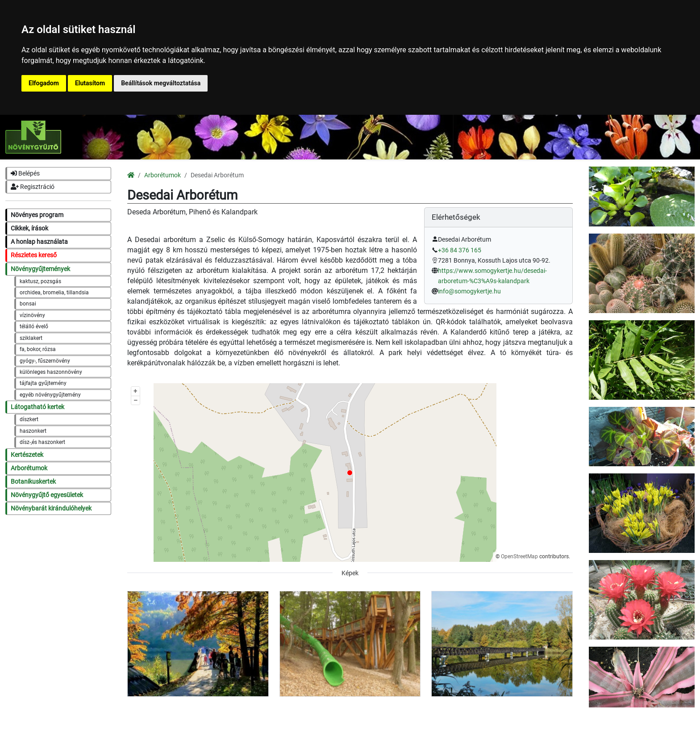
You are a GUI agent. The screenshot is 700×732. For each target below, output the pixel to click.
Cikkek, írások (29, 228)
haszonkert (33, 431)
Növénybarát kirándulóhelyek (51, 508)
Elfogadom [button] (44, 83)
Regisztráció (33, 187)
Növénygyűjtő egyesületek (47, 495)
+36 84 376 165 (460, 250)
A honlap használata (39, 242)
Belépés (25, 174)
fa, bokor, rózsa (38, 349)
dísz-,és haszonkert (42, 442)
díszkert (29, 419)
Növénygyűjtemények (40, 269)
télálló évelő (34, 326)
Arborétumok (29, 468)
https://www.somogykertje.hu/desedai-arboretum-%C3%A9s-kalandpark (492, 276)
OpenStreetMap (519, 556)
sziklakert (31, 338)
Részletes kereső (34, 255)
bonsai (28, 304)
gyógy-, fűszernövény (45, 361)
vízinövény (32, 315)
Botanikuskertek (33, 482)
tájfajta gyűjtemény (43, 383)
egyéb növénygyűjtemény (50, 395)
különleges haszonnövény (51, 372)
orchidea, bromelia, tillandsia (54, 293)
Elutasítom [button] (90, 83)
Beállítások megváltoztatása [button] (161, 83)
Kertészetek (27, 455)
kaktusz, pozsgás (40, 281)
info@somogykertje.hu (469, 291)
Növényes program (37, 215)
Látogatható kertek (37, 407)
